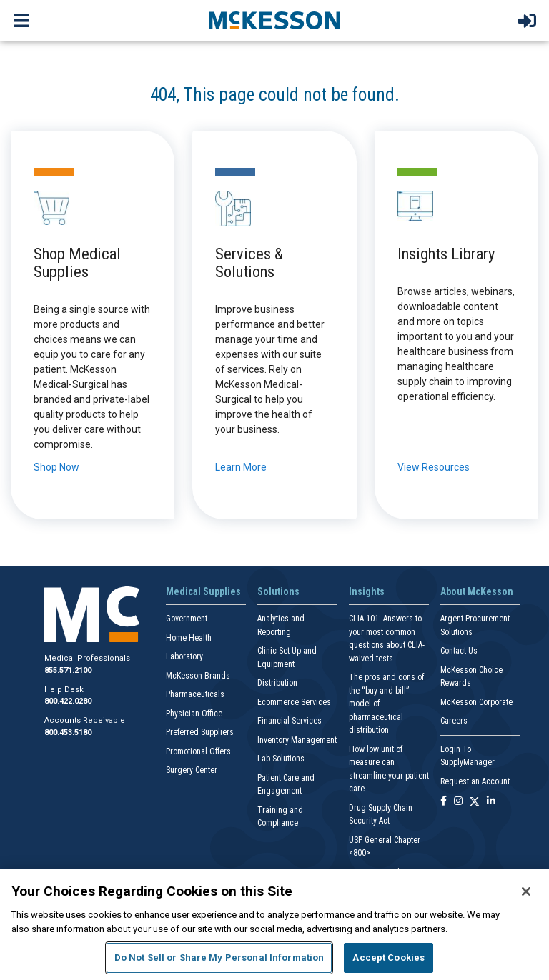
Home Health (189, 638)
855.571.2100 (68, 670)
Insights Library (446, 254)
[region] (274, 924)
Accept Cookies (389, 957)
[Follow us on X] (475, 802)
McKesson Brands (198, 676)
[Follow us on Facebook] (444, 802)
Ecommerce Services (294, 702)
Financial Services (290, 721)
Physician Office (194, 714)
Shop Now (56, 467)
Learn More (241, 467)
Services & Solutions (249, 262)
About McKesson (477, 591)
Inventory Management (297, 740)
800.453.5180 (68, 732)
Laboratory (184, 656)
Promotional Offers (198, 751)
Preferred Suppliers (200, 732)
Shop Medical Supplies (77, 262)
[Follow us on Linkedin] (491, 802)
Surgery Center (192, 770)
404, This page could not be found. (275, 95)
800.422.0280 (68, 701)
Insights (367, 591)
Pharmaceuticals (195, 694)
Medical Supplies (203, 591)
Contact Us (459, 651)
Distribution (277, 683)
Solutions (278, 591)
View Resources (434, 467)
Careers (454, 721)
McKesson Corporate (476, 702)
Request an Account (475, 781)
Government (187, 619)
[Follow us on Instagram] (458, 802)
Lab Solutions (281, 759)
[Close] (526, 891)
